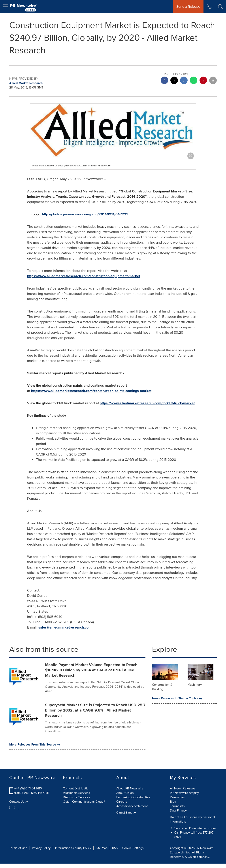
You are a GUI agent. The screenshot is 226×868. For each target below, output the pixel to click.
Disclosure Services (76, 797)
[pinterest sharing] (203, 81)
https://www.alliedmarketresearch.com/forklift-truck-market (147, 403)
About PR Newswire (130, 788)
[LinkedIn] (19, 807)
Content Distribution (77, 788)
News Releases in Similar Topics (177, 699)
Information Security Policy (73, 848)
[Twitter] (10, 807)
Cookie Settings (133, 848)
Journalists (177, 806)
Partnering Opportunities (133, 797)
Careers (122, 802)
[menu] (6, 7)
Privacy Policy (41, 848)
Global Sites (126, 813)
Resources (177, 797)
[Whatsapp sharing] (194, 81)
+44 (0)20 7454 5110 (28, 788)
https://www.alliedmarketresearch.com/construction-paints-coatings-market (91, 391)
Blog (173, 802)
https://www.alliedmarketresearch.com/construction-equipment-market (84, 276)
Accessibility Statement (132, 806)
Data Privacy (178, 811)
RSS (115, 848)
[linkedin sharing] (184, 81)
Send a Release (188, 7)
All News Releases (183, 788)
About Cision (125, 793)
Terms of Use (18, 848)
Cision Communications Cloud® (84, 802)
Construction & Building (162, 687)
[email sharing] (213, 81)
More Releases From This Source (35, 745)
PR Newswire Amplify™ (185, 793)
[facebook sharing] (164, 81)
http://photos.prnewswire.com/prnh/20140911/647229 (85, 214)
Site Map (102, 848)
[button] (220, 7)
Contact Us (19, 802)
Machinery (195, 685)
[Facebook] (14, 807)
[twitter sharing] (174, 81)
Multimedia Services (76, 793)
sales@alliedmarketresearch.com (65, 627)
